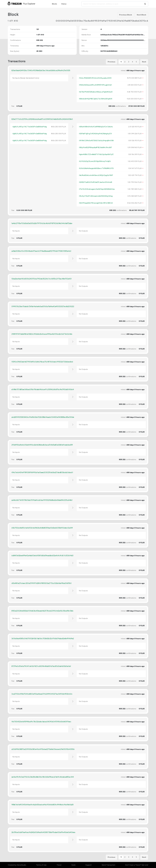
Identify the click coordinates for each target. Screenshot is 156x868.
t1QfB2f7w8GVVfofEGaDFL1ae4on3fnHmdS (96, 182)
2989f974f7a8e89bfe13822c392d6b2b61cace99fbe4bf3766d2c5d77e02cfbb (42, 334)
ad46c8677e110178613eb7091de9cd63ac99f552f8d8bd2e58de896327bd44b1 (42, 500)
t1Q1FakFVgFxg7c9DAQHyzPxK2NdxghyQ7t (95, 134)
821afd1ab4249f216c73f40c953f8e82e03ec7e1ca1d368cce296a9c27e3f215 (41, 71)
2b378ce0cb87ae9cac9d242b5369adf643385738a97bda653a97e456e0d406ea (43, 832)
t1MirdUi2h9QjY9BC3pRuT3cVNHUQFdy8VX (96, 99)
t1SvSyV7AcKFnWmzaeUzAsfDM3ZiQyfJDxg (96, 196)
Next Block (141, 15)
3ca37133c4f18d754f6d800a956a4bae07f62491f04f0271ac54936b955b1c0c (42, 694)
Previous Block (126, 15)
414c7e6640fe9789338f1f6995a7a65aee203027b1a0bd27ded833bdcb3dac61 (42, 473)
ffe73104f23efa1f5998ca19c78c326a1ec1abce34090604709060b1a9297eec (41, 722)
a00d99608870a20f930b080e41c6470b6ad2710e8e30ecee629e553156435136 (43, 749)
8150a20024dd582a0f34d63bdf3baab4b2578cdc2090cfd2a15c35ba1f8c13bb (42, 611)
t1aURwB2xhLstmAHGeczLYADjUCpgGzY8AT (96, 175)
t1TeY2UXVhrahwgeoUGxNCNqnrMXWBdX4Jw (97, 189)
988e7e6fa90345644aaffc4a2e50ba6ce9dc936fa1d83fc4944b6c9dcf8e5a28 (42, 805)
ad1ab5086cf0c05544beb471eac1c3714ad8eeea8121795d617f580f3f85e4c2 (41, 251)
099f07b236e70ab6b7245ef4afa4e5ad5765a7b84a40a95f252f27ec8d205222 (43, 307)
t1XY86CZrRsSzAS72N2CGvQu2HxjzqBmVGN (96, 141)
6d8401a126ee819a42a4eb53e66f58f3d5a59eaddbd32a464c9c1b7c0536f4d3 (42, 556)
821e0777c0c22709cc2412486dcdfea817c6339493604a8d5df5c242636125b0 (42, 119)
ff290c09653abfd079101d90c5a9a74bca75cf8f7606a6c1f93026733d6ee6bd (42, 362)
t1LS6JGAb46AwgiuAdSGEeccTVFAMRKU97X (96, 168)
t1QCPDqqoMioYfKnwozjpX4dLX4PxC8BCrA (96, 203)
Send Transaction (108, 865)
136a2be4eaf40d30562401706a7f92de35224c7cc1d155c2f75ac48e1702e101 (41, 279)
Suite (74, 865)
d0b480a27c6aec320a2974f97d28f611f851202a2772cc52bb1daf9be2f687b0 (41, 583)
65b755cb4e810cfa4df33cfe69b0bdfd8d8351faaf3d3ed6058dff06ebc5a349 (42, 528)
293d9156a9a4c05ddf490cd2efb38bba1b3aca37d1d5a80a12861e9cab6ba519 (42, 445)
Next (144, 62)
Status (64, 4)
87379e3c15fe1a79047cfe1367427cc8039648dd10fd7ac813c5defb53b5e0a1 (41, 666)
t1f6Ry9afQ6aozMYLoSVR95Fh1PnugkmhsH (95, 85)
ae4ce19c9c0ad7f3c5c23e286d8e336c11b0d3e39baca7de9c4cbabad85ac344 (43, 777)
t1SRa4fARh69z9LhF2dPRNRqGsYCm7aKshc (96, 127)
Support (89, 865)
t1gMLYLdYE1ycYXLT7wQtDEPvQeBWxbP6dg (30, 127)
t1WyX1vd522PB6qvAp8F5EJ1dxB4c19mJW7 (95, 147)
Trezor (59, 865)
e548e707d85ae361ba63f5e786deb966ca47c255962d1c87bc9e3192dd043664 (43, 390)
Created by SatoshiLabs (17, 865)
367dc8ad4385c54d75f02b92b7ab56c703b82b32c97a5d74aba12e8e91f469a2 (43, 639)
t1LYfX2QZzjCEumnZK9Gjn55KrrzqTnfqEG (95, 161)
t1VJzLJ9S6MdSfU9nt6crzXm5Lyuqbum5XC (95, 78)
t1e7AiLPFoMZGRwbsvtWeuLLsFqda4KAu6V (96, 92)
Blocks (54, 4)
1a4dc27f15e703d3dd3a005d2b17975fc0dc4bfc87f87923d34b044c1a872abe (42, 223)
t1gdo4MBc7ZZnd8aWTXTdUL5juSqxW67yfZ (96, 154)
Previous (111, 62)
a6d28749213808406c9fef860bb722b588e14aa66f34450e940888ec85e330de (43, 417)
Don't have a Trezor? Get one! (137, 865)
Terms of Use (41, 865)
